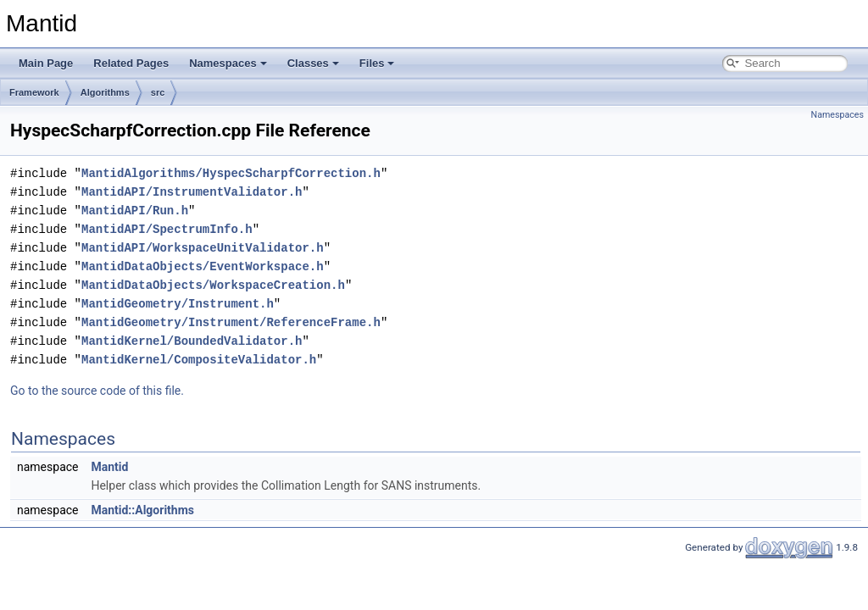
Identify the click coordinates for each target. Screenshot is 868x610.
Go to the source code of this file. (97, 391)
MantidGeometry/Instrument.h (178, 304)
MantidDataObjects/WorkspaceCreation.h (213, 285)
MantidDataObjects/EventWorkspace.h (203, 266)
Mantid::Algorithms (142, 510)
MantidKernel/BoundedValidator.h (192, 341)
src (158, 92)
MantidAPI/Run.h (135, 211)
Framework (34, 92)
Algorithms (105, 92)
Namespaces (228, 63)
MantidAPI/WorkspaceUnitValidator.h (203, 248)
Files (377, 63)
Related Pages (131, 63)
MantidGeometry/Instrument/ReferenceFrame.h (231, 322)
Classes (313, 63)
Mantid (109, 467)
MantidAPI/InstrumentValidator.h (192, 192)
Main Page (46, 63)
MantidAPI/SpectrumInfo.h (167, 229)
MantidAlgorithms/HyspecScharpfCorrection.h (231, 173)
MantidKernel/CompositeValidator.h (199, 360)
